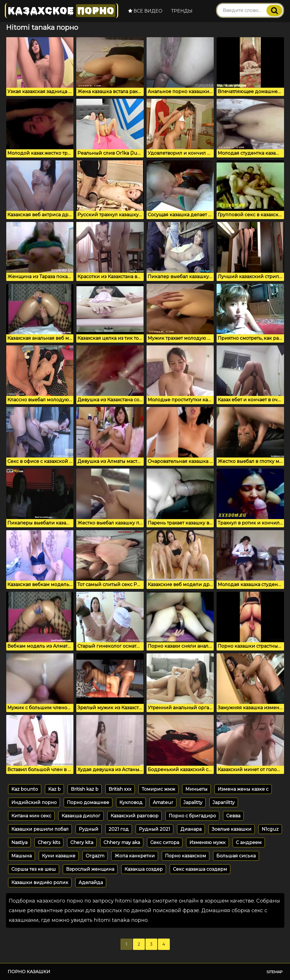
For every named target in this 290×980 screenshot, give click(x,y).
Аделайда (91, 883)
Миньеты (196, 789)
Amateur (163, 802)
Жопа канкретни (135, 856)
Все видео (145, 11)
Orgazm (95, 856)
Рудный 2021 (154, 829)
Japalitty (193, 802)
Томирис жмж (158, 789)
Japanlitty (224, 802)
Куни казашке (59, 856)
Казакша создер (144, 869)
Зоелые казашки (232, 829)
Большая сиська (236, 856)
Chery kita (82, 842)
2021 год (119, 829)
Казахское (62, 11)
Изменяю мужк (208, 842)
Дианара (191, 829)
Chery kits (49, 842)
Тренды (182, 11)
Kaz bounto (25, 789)
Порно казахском (186, 856)
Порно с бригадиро (192, 816)
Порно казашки (29, 972)
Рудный (89, 829)
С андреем (249, 842)
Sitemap (275, 972)
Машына (22, 856)
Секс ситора (165, 842)
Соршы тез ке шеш (34, 869)
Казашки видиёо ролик (40, 883)
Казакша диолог (81, 816)
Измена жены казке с (243, 789)
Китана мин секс (31, 816)
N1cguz (270, 829)
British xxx (120, 789)
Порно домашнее (88, 802)
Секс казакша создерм (200, 869)
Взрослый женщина (90, 869)
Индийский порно (34, 802)
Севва (233, 816)
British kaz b (85, 789)
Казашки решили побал (40, 829)
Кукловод (131, 802)
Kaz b (54, 789)
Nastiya (19, 842)
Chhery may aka (122, 842)
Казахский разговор (135, 816)
